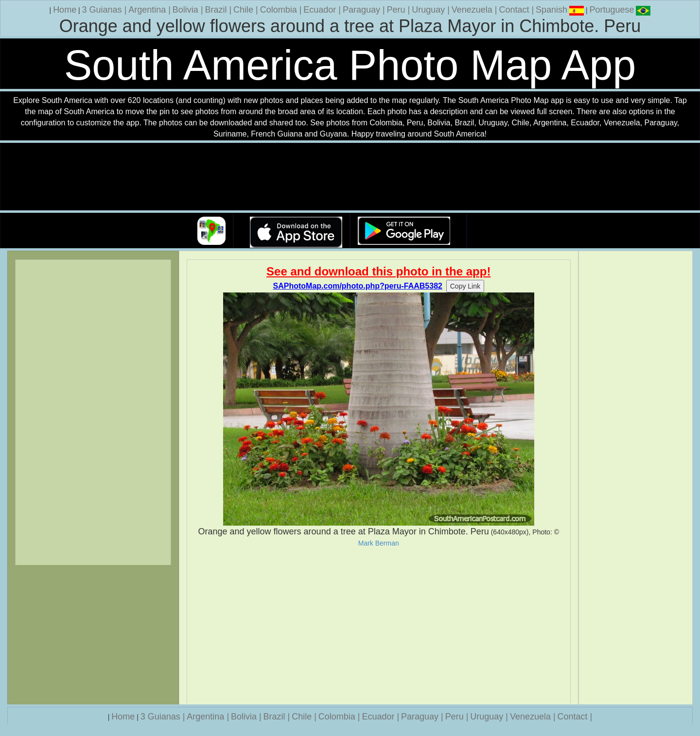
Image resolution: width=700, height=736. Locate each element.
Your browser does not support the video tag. (350, 177)
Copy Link (465, 286)
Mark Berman (379, 543)
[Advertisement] (379, 626)
